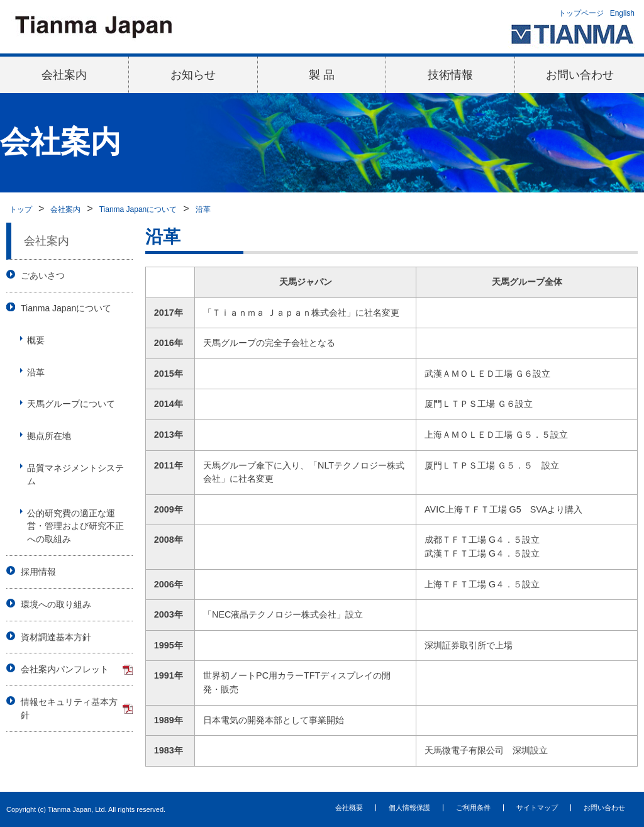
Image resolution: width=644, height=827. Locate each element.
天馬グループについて (71, 404)
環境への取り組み (56, 604)
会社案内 (64, 75)
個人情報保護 (409, 808)
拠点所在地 (49, 436)
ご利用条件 (473, 808)
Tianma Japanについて (138, 209)
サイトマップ (537, 808)
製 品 (322, 75)
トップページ (581, 13)
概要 (36, 340)
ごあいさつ (43, 275)
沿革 (203, 209)
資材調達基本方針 (56, 637)
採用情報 (38, 572)
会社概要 (349, 808)
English (622, 13)
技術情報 (450, 75)
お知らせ (193, 75)
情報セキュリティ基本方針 (69, 708)
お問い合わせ (580, 75)
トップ (21, 209)
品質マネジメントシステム (75, 475)
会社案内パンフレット (65, 669)
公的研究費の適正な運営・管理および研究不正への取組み (75, 526)
